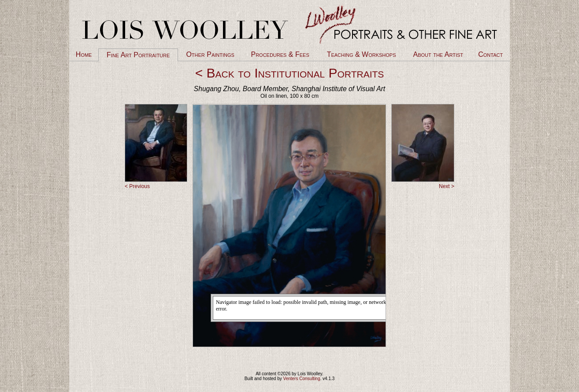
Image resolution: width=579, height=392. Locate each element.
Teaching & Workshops (362, 54)
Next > (447, 186)
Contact (490, 54)
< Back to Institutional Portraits (290, 73)
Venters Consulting (302, 379)
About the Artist (438, 54)
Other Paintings (210, 54)
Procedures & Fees (280, 54)
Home (84, 54)
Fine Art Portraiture (138, 55)
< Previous (137, 186)
